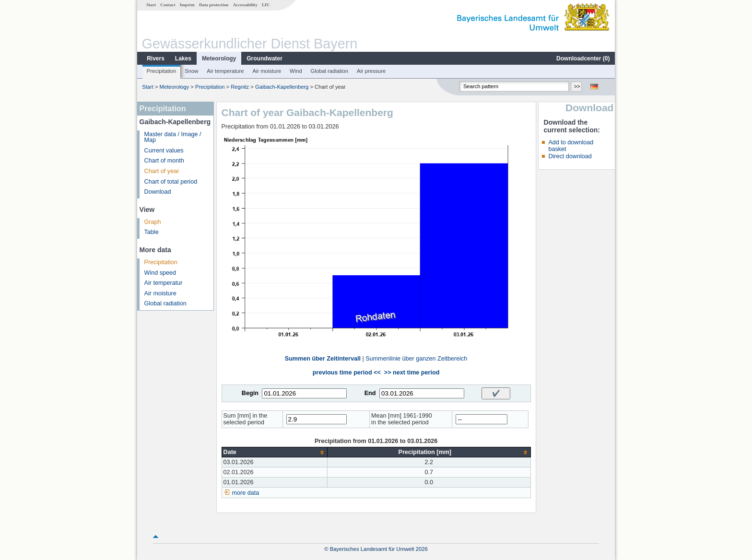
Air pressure (371, 71)
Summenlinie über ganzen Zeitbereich (416, 359)
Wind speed (160, 273)
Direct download (570, 156)
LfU (266, 5)
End (370, 393)
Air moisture (267, 71)
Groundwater (264, 58)
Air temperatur (164, 283)
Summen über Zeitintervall (323, 359)
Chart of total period (171, 182)
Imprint (187, 5)
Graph (153, 222)
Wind (296, 71)
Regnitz (240, 87)
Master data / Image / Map (173, 137)
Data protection (214, 5)
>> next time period (412, 373)
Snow (191, 71)
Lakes (183, 58)
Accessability (245, 5)
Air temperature (225, 71)
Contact (168, 5)
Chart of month (164, 161)
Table (152, 232)
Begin (250, 393)
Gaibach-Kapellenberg (282, 87)
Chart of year (162, 171)
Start (151, 5)
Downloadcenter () (583, 58)
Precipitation (162, 71)
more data (246, 493)
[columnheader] (274, 452)
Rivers (156, 58)
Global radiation (329, 71)
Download (158, 192)
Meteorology (219, 58)
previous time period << (347, 373)
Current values (164, 151)
